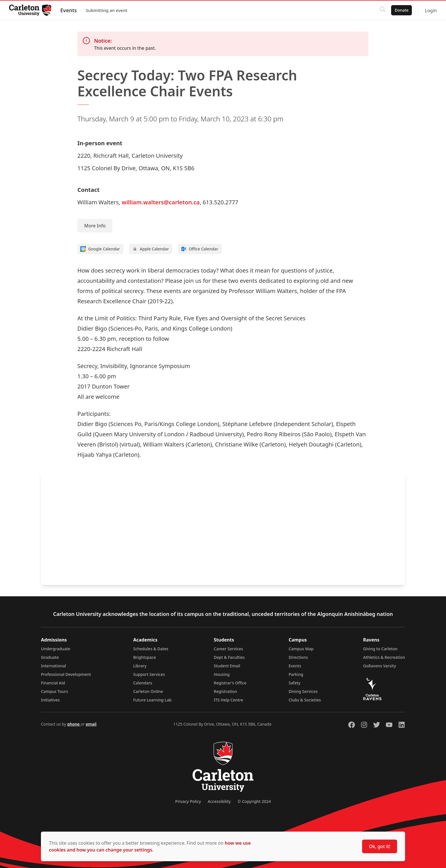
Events (69, 10)
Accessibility (219, 801)
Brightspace (144, 657)
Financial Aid (53, 683)
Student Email (227, 666)
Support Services (149, 674)
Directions (298, 657)
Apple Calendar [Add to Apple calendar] (150, 249)
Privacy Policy (188, 801)
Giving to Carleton (380, 649)
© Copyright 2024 (254, 801)
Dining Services (303, 691)
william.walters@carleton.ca (161, 202)
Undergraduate (56, 649)
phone (74, 724)
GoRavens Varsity (380, 666)
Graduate (50, 657)
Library (140, 666)
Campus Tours (54, 691)
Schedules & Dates (151, 649)
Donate (401, 10)
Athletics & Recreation (384, 657)
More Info (95, 226)
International (53, 666)
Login (431, 11)
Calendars (143, 683)
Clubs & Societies (305, 700)
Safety (295, 683)
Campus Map (301, 649)
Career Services (229, 649)
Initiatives (50, 700)
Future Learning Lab (152, 700)
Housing (222, 674)
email (91, 724)
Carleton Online (148, 691)
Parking (296, 674)
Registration (226, 691)
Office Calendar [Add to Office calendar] (200, 249)
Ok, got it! (380, 846)
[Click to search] (383, 10)
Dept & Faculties (229, 657)
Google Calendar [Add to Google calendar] (100, 249)
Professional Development (66, 674)
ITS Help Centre (229, 700)
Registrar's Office (230, 683)
